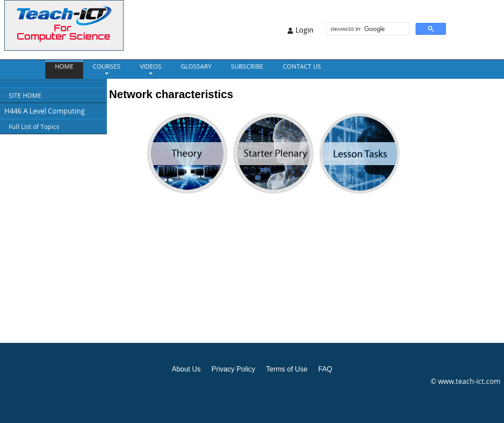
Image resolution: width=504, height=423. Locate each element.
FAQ (325, 369)
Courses (107, 66)
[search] (367, 29)
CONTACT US (302, 66)
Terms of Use (287, 369)
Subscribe (247, 66)
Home (64, 66)
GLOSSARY (196, 66)
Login (305, 30)
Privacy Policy (234, 369)
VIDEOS (151, 66)
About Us (186, 369)
